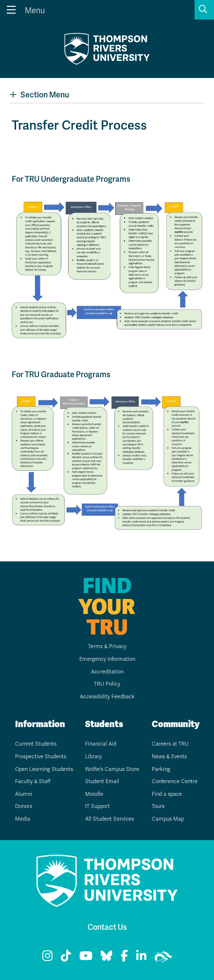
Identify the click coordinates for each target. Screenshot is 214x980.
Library (93, 757)
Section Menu (39, 95)
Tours (158, 806)
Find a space (167, 794)
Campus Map (168, 819)
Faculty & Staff (33, 781)
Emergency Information (107, 659)
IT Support (98, 806)
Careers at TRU (170, 744)
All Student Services (109, 819)
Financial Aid (101, 744)
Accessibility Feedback (107, 697)
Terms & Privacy (107, 646)
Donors (24, 806)
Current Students (36, 744)
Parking (161, 769)
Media (23, 819)
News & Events (169, 757)
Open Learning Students (44, 769)
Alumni (24, 794)
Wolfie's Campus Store (112, 769)
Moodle (94, 794)
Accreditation (107, 672)
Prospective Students (41, 757)
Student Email (102, 781)
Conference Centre (175, 781)
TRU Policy (107, 684)
